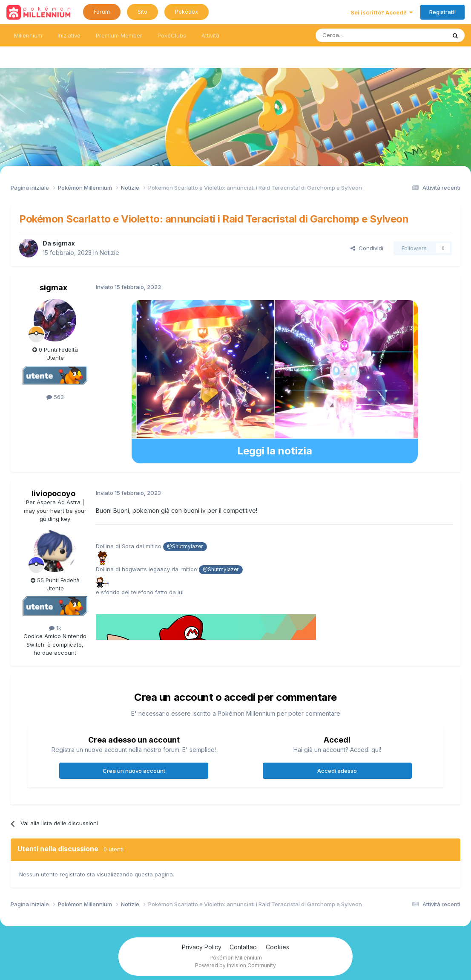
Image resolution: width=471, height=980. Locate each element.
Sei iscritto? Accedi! (382, 12)
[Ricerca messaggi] (360, 35)
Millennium (28, 35)
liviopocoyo (53, 493)
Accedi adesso (337, 771)
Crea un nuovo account (134, 771)
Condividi (367, 248)
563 (55, 397)
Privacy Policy (202, 947)
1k (55, 628)
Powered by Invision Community (235, 965)
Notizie (109, 253)
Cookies (277, 947)
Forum (102, 12)
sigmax (64, 243)
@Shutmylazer (185, 546)
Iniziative (69, 35)
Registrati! (442, 12)
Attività (210, 35)
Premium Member (119, 35)
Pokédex (187, 12)
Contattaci (244, 947)
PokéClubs (172, 35)
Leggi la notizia (275, 451)
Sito (142, 12)
